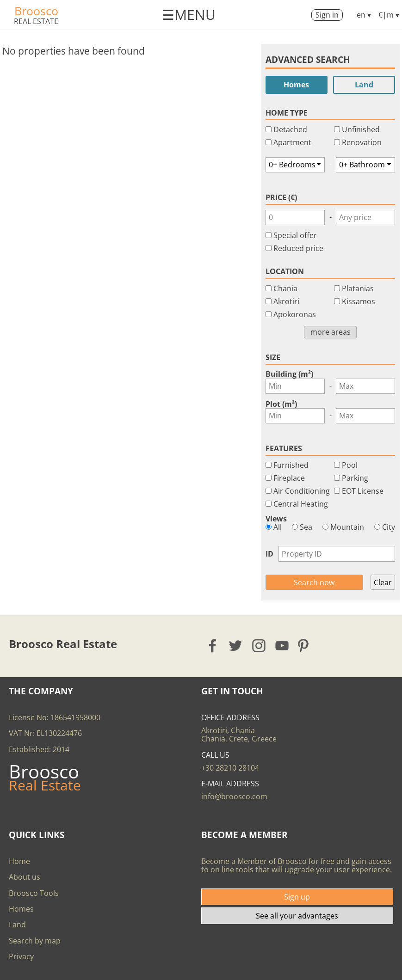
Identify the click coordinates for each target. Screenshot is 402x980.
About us (25, 877)
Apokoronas (295, 314)
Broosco (36, 11)
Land (364, 85)
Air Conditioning (302, 491)
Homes (296, 85)
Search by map (35, 941)
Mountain (343, 527)
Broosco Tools (34, 893)
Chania (285, 288)
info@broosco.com (234, 796)
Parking (355, 478)
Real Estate (36, 21)
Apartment (292, 142)
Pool (350, 465)
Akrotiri (286, 301)
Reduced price (298, 248)
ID (269, 554)
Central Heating (301, 504)
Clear (383, 582)
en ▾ (364, 15)
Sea (302, 527)
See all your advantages (297, 916)
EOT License (363, 491)
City (385, 527)
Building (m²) (289, 374)
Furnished (291, 465)
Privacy (21, 956)
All (274, 527)
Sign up (297, 897)
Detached (290, 129)
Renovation (362, 142)
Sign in (327, 15)
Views (276, 519)
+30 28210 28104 (230, 768)
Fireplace (289, 478)
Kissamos (359, 301)
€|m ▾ (389, 15)
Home (19, 861)
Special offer (295, 235)
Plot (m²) (281, 404)
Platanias (358, 288)
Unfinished (361, 129)
